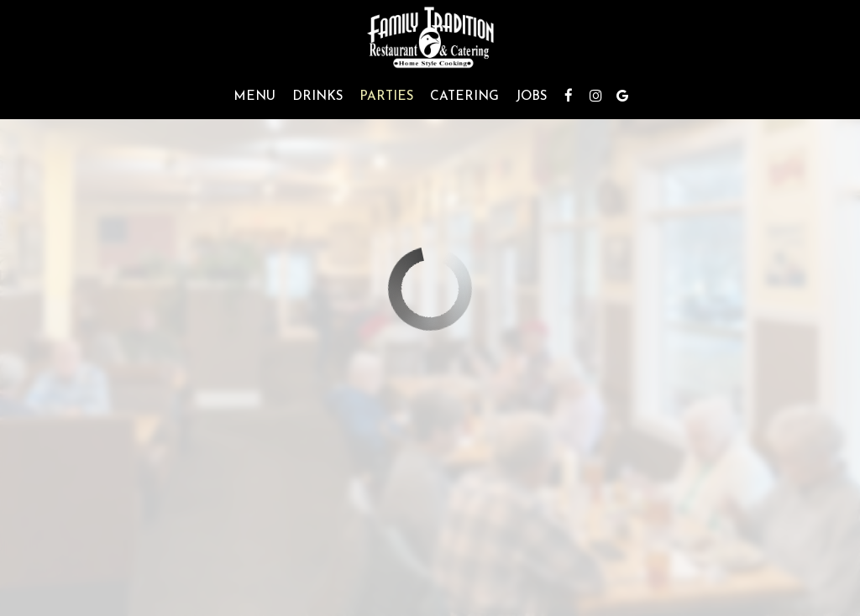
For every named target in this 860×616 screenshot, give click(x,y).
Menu (254, 97)
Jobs (531, 97)
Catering (464, 97)
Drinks (317, 97)
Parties (386, 97)
